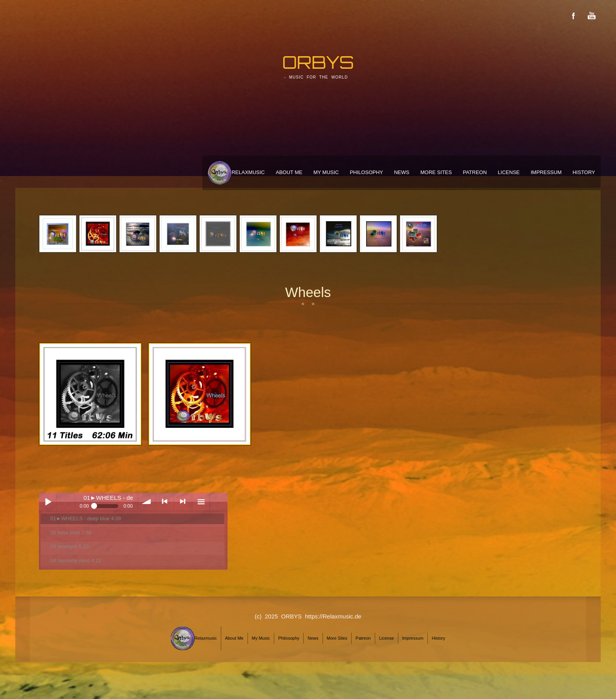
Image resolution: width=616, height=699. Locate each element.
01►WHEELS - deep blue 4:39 (86, 518)
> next (183, 502)
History (584, 172)
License (509, 172)
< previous (165, 502)
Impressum (546, 172)
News (402, 172)
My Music (326, 172)
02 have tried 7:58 (71, 533)
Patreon (475, 172)
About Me (289, 172)
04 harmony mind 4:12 (76, 560)
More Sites (436, 172)
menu (201, 502)
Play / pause (48, 502)
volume (147, 502)
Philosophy (366, 172)
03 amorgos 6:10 (69, 546)
